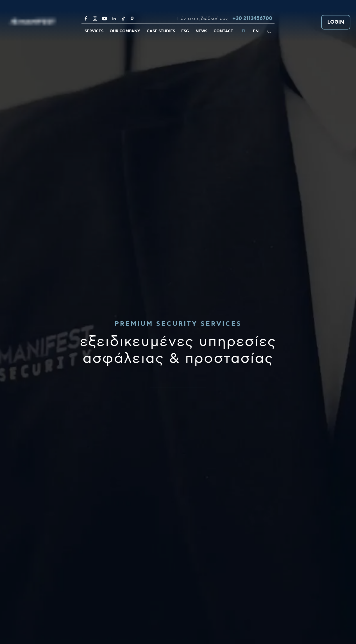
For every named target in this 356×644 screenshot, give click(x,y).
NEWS (201, 31)
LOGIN (336, 22)
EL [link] (244, 31)
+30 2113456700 (252, 19)
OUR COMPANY (125, 31)
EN (256, 31)
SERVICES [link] (94, 31)
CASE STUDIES (161, 31)
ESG (185, 31)
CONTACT (223, 31)
